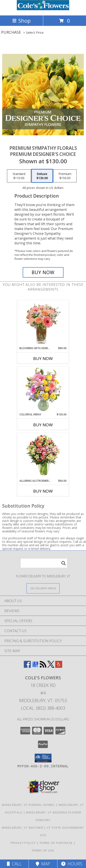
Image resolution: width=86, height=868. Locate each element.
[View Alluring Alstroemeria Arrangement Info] (43, 456)
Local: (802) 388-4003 (43, 708)
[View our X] (51, 666)
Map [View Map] (43, 864)
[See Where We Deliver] (43, 588)
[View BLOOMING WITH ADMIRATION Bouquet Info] (43, 323)
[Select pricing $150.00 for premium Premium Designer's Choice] (65, 176)
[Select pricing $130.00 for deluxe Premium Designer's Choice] (42, 176)
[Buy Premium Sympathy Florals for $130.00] (43, 272)
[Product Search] (44, 563)
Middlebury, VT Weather (23, 828)
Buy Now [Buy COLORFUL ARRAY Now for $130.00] (43, 425)
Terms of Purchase (56, 843)
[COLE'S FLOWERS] (43, 9)
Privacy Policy (23, 843)
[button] (43, 758)
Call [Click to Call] (14, 864)
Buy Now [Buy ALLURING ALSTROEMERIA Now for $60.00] (43, 491)
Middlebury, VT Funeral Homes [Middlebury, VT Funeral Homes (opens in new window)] (28, 805)
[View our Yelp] (59, 666)
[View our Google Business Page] (35, 666)
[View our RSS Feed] (43, 666)
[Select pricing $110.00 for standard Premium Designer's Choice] (19, 176)
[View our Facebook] (27, 666)
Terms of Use (43, 850)
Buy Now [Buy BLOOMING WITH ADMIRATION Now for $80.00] (43, 358)
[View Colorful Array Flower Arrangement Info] (43, 390)
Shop (21, 21)
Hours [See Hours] (72, 864)
